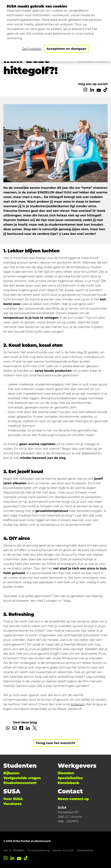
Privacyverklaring (38, 850)
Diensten (66, 773)
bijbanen (78, 704)
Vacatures (12, 804)
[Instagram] (85, 90)
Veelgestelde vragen (22, 778)
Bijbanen (11, 773)
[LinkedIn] (92, 90)
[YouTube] (99, 90)
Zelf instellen (32, 49)
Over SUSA (13, 799)
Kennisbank (69, 783)
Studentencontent (20, 783)
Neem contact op (73, 799)
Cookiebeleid (85, 850)
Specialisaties (70, 778)
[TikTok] (105, 90)
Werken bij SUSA (63, 850)
